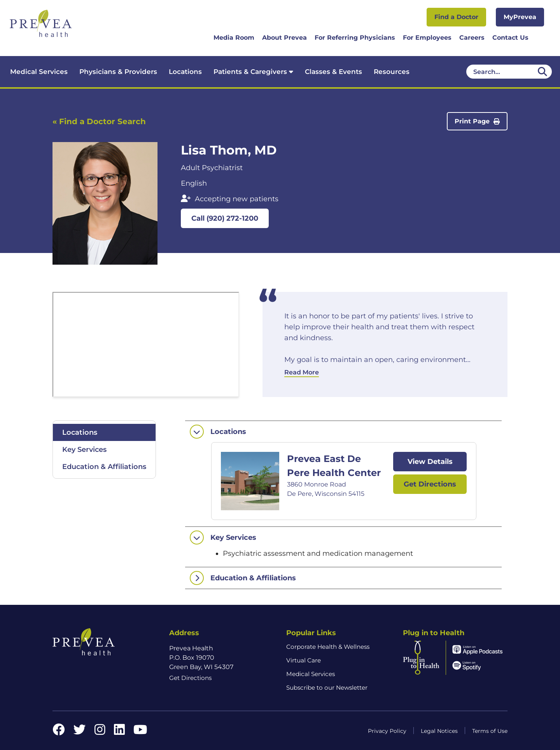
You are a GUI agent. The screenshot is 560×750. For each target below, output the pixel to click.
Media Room (234, 38)
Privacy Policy (387, 731)
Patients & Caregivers (253, 72)
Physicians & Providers (118, 72)
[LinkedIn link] (119, 732)
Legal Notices (439, 731)
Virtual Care (304, 660)
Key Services (84, 450)
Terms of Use (490, 731)
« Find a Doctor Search (99, 121)
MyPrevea (520, 17)
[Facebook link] (59, 732)
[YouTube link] (140, 732)
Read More (302, 372)
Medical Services (39, 72)
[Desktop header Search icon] (542, 72)
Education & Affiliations (104, 467)
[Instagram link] (100, 732)
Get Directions (430, 484)
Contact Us (510, 38)
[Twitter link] (80, 732)
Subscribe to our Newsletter (327, 688)
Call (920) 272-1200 (225, 218)
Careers (472, 38)
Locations (185, 72)
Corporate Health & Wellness (328, 647)
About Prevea (284, 38)
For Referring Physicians (355, 38)
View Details (430, 462)
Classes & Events (333, 72)
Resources (392, 72)
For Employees (427, 38)
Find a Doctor (456, 17)
